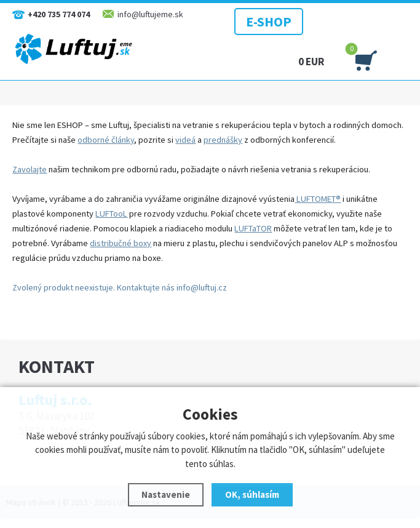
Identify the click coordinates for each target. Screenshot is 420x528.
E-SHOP (269, 22)
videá (185, 140)
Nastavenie (166, 494)
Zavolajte (30, 169)
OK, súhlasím (252, 494)
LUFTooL (111, 214)
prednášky (223, 140)
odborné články (106, 140)
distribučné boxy (121, 243)
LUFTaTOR (253, 228)
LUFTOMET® (318, 199)
